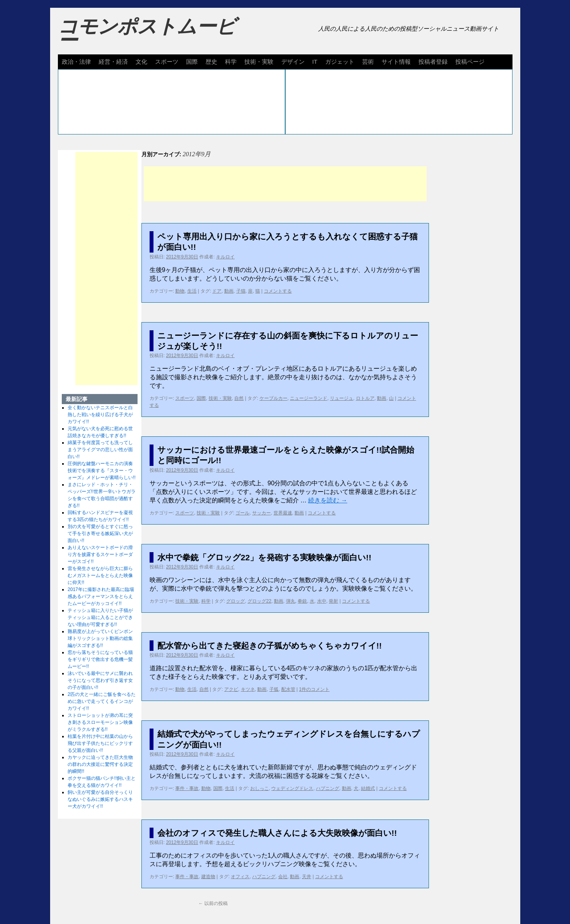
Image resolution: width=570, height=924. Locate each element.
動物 (180, 291)
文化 (141, 62)
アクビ (231, 689)
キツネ (248, 689)
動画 (229, 291)
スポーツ (167, 62)
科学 (231, 62)
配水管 (288, 689)
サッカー (261, 513)
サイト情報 (396, 62)
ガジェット (340, 62)
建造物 (208, 877)
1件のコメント (315, 689)
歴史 (211, 62)
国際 (192, 62)
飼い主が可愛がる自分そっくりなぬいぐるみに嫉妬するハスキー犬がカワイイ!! (100, 799)
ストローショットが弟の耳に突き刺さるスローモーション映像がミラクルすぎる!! (100, 722)
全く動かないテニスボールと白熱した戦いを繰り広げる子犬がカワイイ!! (100, 415)
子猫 (241, 291)
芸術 (368, 62)
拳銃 (302, 601)
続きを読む (328, 500)
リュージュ (342, 398)
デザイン (293, 62)
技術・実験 (259, 62)
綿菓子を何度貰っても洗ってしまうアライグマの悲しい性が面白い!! (100, 450)
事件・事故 (187, 788)
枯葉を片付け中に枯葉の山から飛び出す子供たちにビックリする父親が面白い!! (100, 743)
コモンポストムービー (147, 33)
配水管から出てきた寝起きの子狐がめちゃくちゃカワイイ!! (270, 646)
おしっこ (260, 788)
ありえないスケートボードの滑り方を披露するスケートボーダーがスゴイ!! (100, 554)
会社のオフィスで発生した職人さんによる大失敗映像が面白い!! (277, 833)
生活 (192, 291)
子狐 (274, 689)
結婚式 (368, 788)
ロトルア (365, 398)
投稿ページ (470, 62)
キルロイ (225, 257)
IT (315, 62)
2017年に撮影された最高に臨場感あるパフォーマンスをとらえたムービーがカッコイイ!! (101, 596)
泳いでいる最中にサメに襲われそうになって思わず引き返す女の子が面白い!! (100, 680)
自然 (239, 398)
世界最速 (283, 513)
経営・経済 (113, 62)
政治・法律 (76, 62)
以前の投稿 (213, 903)
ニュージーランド (309, 398)
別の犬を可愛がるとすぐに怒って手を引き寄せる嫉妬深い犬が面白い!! (100, 533)
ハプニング (328, 788)
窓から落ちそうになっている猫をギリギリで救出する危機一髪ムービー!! (100, 659)
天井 (307, 877)
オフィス (240, 877)
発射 (333, 601)
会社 (283, 877)
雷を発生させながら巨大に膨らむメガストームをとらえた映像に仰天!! (100, 575)
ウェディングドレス (292, 788)
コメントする (278, 291)
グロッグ (235, 601)
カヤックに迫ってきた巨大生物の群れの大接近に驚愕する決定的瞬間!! (100, 764)
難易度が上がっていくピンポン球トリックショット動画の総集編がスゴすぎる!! (100, 638)
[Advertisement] (285, 184)
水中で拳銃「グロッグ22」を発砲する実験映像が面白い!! (264, 557)
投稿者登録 (433, 62)
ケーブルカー (274, 398)
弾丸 (291, 601)
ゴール (242, 513)
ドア (217, 291)
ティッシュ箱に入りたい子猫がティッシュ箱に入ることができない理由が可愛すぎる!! (100, 617)
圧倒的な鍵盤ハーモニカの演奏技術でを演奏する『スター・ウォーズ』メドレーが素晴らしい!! (102, 471)
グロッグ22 (259, 601)
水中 (322, 601)
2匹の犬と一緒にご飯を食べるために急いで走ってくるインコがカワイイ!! (102, 701)
